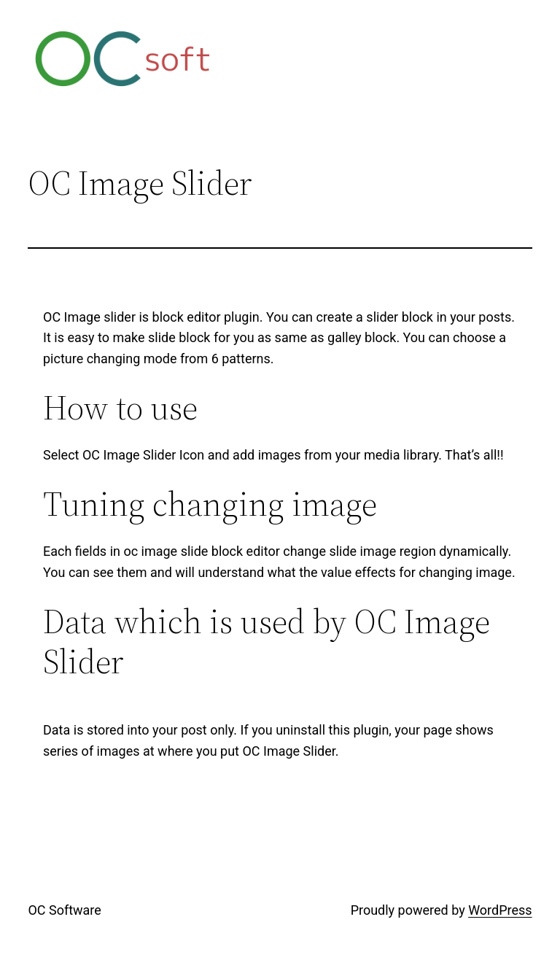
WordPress (500, 910)
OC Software (64, 910)
